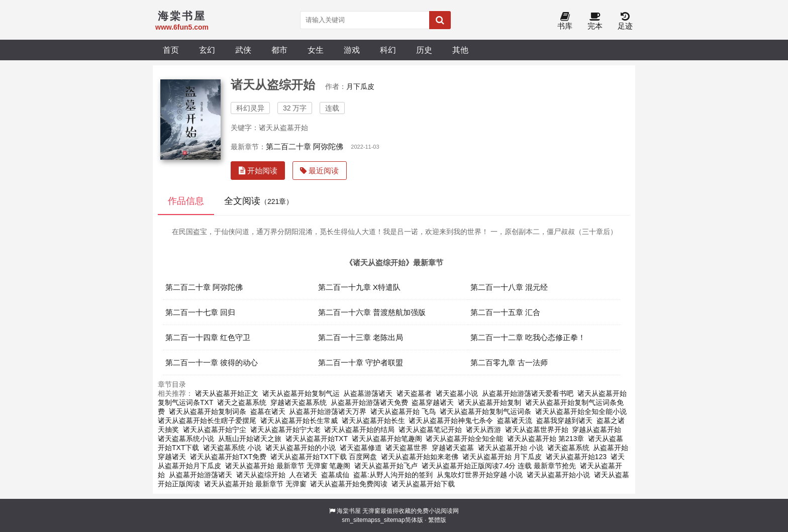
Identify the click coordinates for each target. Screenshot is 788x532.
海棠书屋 (349, 511)
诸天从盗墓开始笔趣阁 (387, 439)
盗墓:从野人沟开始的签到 (393, 475)
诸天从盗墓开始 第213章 (546, 439)
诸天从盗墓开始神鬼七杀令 (451, 420)
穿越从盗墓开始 (597, 430)
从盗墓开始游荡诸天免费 (369, 402)
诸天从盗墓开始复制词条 (208, 411)
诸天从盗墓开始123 (576, 457)
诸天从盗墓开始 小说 (511, 448)
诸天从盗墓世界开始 (537, 430)
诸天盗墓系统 (568, 448)
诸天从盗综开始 (261, 475)
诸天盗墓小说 (457, 393)
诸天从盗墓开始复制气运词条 (485, 411)
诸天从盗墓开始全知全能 (464, 439)
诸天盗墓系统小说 (186, 439)
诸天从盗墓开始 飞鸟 (403, 411)
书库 (565, 21)
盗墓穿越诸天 (433, 402)
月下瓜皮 (360, 86)
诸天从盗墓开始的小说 (301, 448)
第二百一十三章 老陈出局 (361, 337)
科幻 (388, 50)
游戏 (352, 50)
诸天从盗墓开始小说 (558, 475)
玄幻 (207, 50)
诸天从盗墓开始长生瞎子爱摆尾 (207, 420)
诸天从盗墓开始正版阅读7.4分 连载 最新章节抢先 (499, 466)
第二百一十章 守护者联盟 (361, 362)
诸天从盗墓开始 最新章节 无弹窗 (255, 484)
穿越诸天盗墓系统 (299, 402)
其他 (460, 50)
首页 (171, 50)
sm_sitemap (358, 520)
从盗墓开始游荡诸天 (201, 475)
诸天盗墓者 (414, 393)
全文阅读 (259, 201)
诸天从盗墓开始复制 (489, 402)
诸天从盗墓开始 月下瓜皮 (502, 457)
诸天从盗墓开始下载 (423, 484)
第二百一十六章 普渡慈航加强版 (372, 312)
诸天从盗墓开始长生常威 (299, 420)
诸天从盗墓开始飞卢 (386, 466)
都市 (279, 50)
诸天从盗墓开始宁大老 (285, 430)
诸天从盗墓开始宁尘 (215, 430)
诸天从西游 (483, 430)
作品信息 (186, 201)
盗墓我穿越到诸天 (564, 420)
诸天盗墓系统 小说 (232, 448)
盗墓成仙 (335, 475)
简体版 (414, 520)
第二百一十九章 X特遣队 (360, 287)
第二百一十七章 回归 (200, 312)
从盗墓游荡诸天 (368, 393)
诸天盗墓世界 (407, 448)
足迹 (625, 21)
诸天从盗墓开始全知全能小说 (581, 411)
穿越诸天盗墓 (453, 448)
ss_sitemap (390, 520)
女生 (316, 50)
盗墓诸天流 (515, 420)
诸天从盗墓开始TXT (317, 439)
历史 (424, 50)
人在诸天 (303, 475)
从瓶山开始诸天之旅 (250, 439)
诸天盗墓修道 (361, 448)
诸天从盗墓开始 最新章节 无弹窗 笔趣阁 (288, 466)
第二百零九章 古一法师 (509, 362)
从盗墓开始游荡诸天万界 (328, 411)
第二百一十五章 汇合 (505, 312)
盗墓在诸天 (268, 411)
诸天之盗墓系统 (242, 402)
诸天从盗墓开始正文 (227, 393)
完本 (595, 21)
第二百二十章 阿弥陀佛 (305, 146)
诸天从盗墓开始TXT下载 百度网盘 (324, 457)
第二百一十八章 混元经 (509, 287)
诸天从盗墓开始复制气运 (301, 393)
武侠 (243, 50)
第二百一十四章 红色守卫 (208, 337)
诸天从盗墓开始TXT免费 (228, 457)
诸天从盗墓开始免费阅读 (349, 484)
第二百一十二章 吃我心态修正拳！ (528, 337)
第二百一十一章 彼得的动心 (212, 362)
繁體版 (437, 520)
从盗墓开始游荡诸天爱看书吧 (528, 393)
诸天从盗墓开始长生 (373, 420)
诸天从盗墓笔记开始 (430, 430)
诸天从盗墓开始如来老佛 (420, 457)
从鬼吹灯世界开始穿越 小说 (480, 475)
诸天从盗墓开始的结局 (359, 430)
